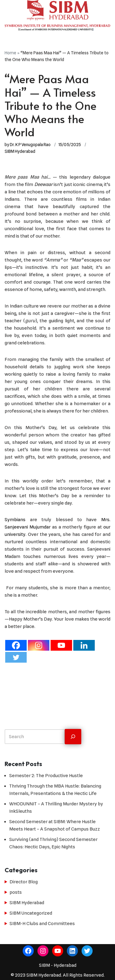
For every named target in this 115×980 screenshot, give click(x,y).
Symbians (17, 520)
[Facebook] (16, 645)
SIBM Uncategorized (31, 913)
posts (16, 892)
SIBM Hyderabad (20, 151)
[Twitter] (16, 657)
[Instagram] (39, 645)
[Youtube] (61, 645)
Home (10, 53)
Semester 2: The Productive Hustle (46, 776)
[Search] (73, 737)
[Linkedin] (84, 645)
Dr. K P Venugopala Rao (30, 145)
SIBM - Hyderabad (58, 965)
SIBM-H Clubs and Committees (42, 924)
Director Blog (24, 882)
